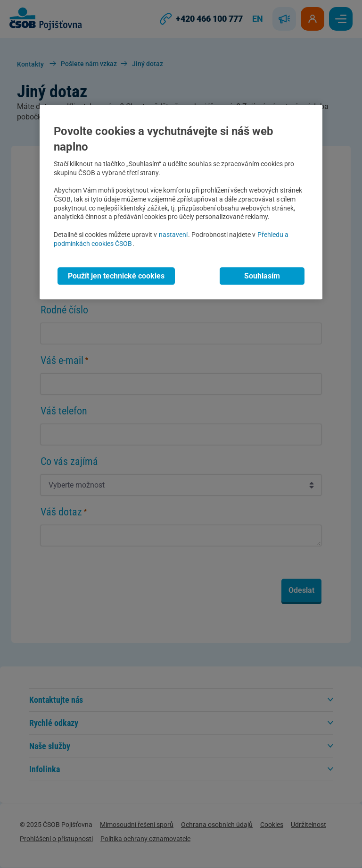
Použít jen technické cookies (116, 276)
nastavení (173, 235)
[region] (181, 202)
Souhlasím (262, 276)
